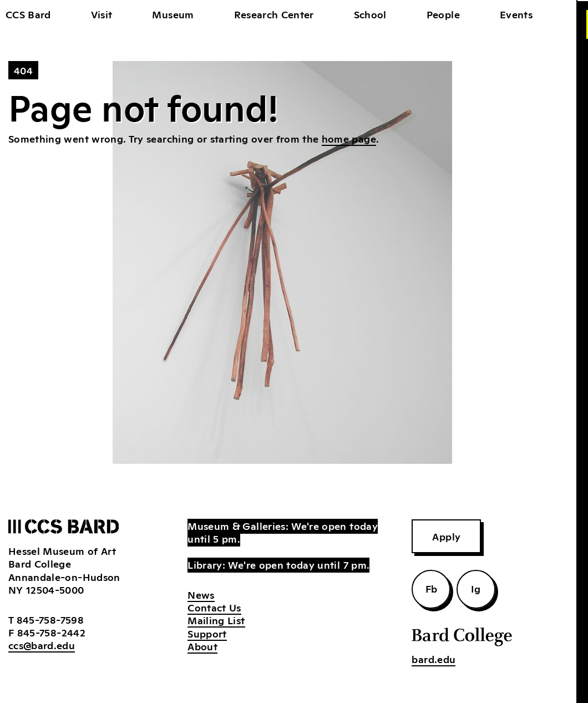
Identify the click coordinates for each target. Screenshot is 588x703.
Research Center (274, 14)
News (201, 594)
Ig (476, 588)
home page (349, 138)
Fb (432, 588)
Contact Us (214, 607)
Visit (102, 14)
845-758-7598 (50, 619)
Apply (446, 536)
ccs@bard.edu (42, 645)
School (370, 14)
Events (516, 14)
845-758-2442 (51, 632)
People (443, 14)
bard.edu (434, 659)
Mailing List (216, 620)
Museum (173, 14)
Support (207, 633)
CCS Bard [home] (28, 14)
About (202, 646)
